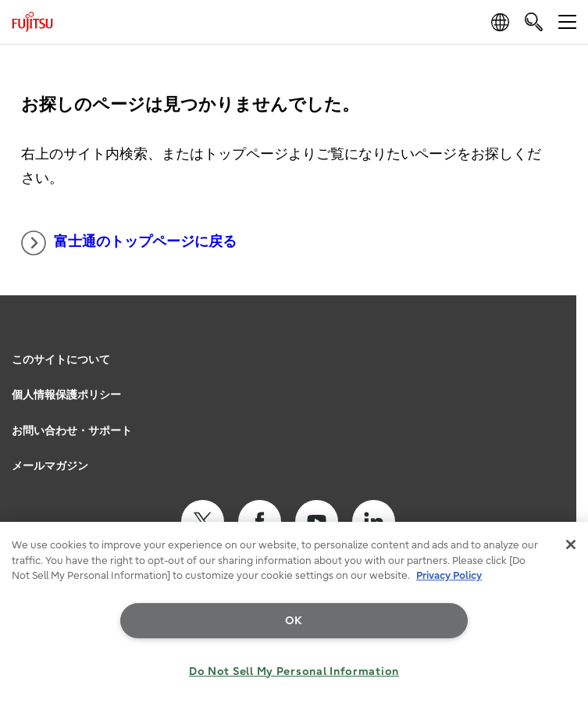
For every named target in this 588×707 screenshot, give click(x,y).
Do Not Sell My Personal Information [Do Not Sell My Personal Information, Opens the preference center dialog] (294, 671)
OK (294, 621)
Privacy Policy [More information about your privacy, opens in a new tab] (449, 575)
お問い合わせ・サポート (72, 431)
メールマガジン (50, 466)
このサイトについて (61, 360)
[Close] (571, 545)
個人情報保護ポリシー (66, 395)
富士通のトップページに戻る (129, 243)
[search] (534, 21)
